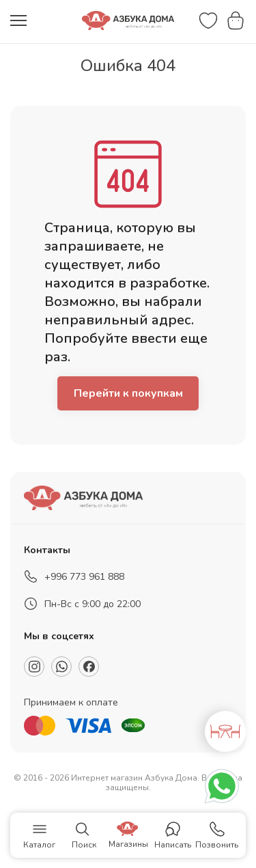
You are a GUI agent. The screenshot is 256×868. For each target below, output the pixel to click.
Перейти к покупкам (128, 393)
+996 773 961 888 (84, 577)
